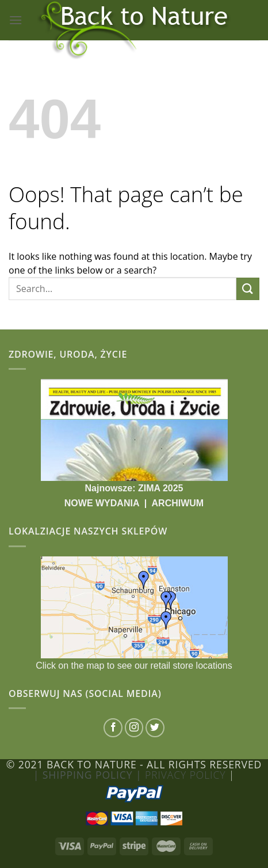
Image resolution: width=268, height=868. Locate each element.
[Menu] (16, 20)
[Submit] (248, 289)
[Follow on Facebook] (113, 728)
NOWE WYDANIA (103, 503)
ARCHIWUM (178, 503)
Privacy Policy (187, 775)
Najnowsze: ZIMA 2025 (134, 488)
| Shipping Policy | (89, 775)
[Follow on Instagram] (134, 728)
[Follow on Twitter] (155, 728)
